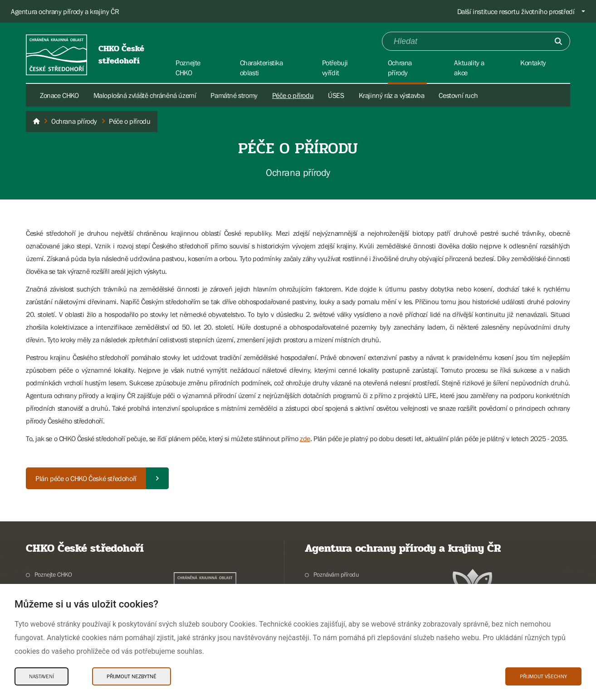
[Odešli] (558, 41)
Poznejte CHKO (53, 574)
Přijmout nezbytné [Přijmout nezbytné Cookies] (132, 676)
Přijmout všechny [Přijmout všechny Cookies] (543, 676)
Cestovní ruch (458, 95)
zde (305, 438)
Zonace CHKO (59, 95)
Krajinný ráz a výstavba (392, 95)
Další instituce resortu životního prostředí (516, 11)
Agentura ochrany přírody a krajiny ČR (65, 11)
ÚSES (336, 95)
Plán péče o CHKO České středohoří (86, 478)
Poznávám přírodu (336, 574)
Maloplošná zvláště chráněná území (145, 95)
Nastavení (42, 676)
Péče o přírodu (293, 95)
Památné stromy (234, 95)
